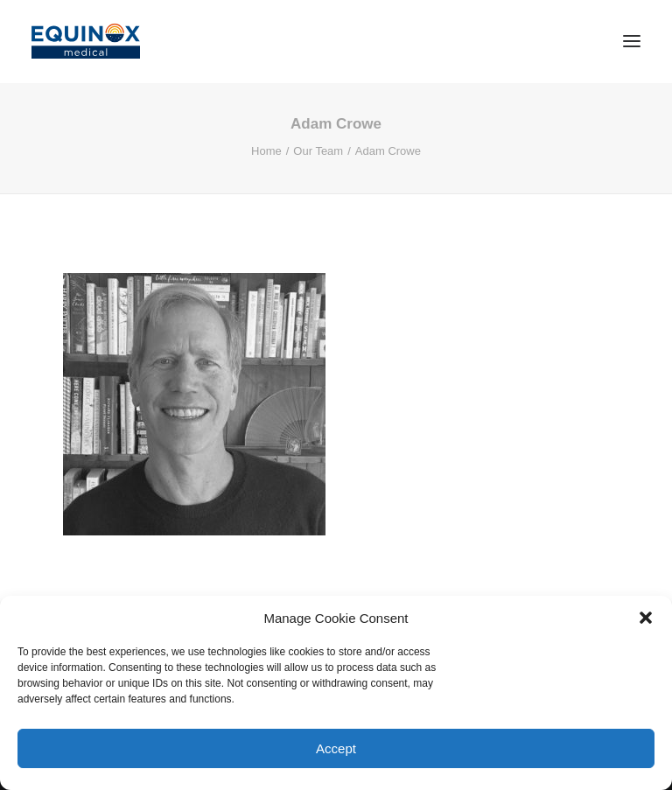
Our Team (318, 151)
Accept (336, 748)
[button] (646, 618)
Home (266, 151)
